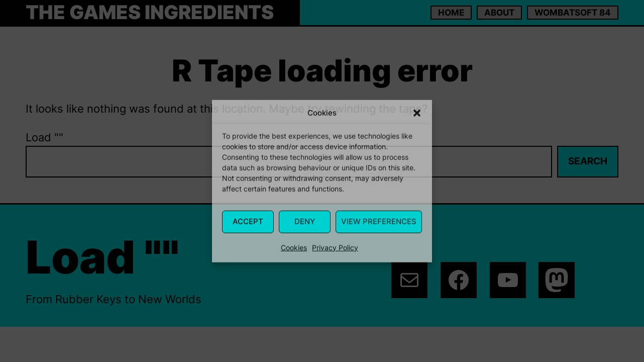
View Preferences (379, 221)
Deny (305, 221)
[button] (417, 113)
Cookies (294, 247)
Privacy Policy (335, 247)
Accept (248, 221)
